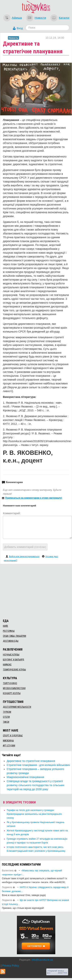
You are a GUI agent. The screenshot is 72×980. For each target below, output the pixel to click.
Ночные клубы (11, 655)
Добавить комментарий (25, 547)
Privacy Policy (10, 966)
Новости (40, 18)
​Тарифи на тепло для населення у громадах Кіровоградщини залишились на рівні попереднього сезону (34, 814)
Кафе (5, 626)
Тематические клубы (14, 670)
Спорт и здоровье (13, 736)
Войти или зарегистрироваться (24, 556)
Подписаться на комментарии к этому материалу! (34, 498)
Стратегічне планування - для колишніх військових (38, 765)
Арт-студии (9, 746)
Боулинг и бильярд (13, 660)
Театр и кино (10, 683)
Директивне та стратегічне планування (31, 761)
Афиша (17, 18)
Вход (20, 28)
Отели (6, 717)
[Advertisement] (36, 591)
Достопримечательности (17, 707)
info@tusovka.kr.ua (42, 960)
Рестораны (9, 631)
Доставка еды (11, 641)
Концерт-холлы (12, 693)
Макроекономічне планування (25, 777)
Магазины (8, 741)
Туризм (7, 712)
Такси (6, 722)
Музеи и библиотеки (14, 688)
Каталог (64, 18)
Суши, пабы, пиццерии (14, 636)
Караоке (7, 665)
